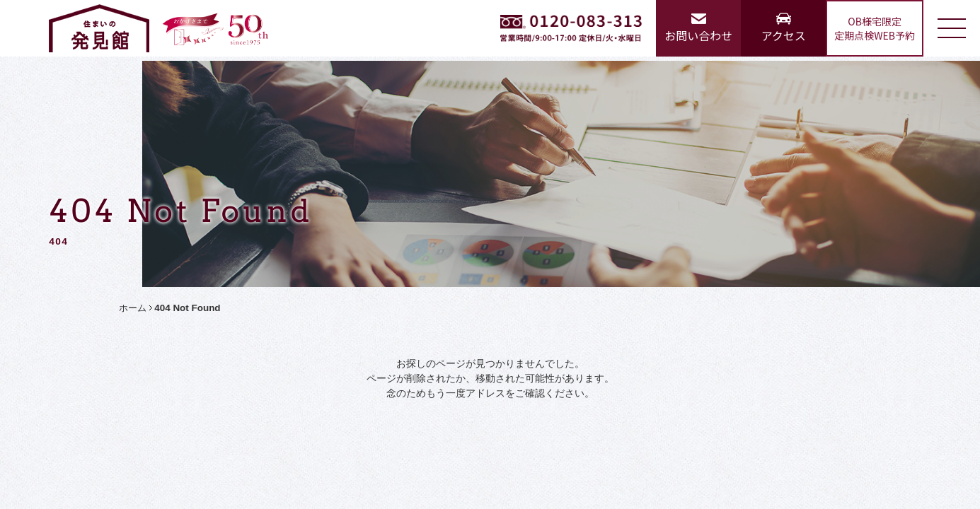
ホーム (133, 308)
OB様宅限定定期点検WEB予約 (875, 28)
